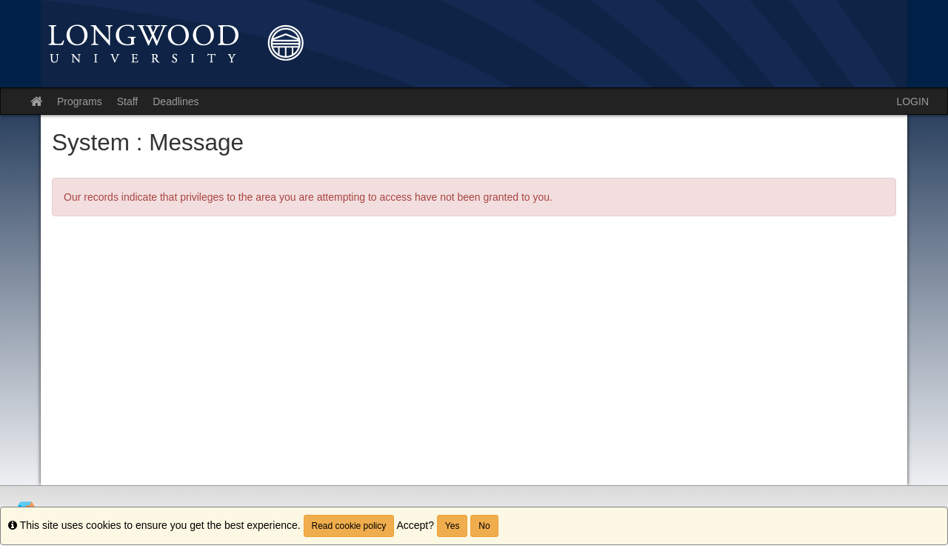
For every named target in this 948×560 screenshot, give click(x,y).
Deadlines (176, 101)
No (484, 526)
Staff (128, 101)
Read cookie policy (349, 526)
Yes (453, 526)
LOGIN (912, 101)
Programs (80, 101)
